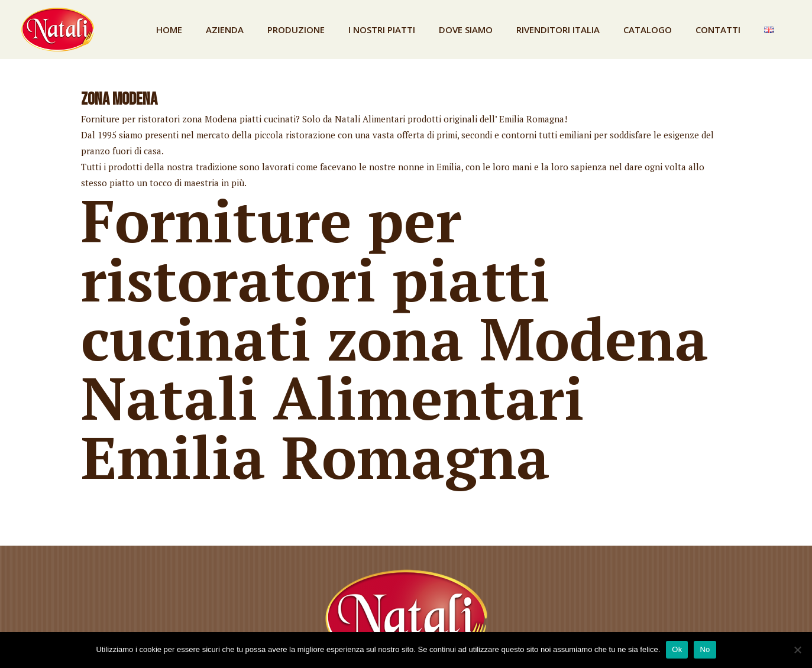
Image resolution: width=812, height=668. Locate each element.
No (705, 649)
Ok (677, 649)
